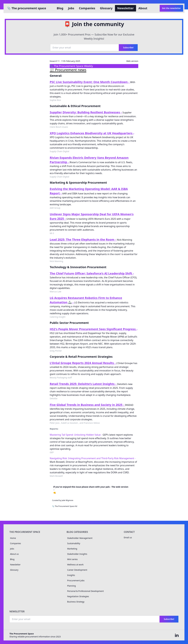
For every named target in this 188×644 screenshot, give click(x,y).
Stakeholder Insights (77, 554)
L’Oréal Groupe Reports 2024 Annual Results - (83, 363)
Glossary (106, 8)
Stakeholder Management (80, 538)
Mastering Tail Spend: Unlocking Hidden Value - (76, 435)
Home (13, 538)
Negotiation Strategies (78, 596)
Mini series (72, 559)
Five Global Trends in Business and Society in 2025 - (87, 405)
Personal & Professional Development (85, 591)
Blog (60, 8)
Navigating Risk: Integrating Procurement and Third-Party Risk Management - (93, 458)
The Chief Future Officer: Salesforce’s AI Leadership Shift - (92, 273)
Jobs (71, 8)
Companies (87, 8)
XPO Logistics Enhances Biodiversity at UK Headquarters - (92, 133)
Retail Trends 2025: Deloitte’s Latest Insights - (83, 384)
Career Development (77, 570)
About (143, 8)
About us (14, 554)
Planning (71, 586)
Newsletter (126, 8)
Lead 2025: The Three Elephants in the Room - (83, 240)
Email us (128, 537)
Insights (71, 575)
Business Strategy (76, 602)
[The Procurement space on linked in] (177, 635)
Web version (132, 61)
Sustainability (74, 543)
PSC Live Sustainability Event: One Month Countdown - (90, 82)
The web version (120, 487)
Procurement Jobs (76, 580)
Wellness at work (75, 565)
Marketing (72, 549)
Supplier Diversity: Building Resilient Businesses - (86, 112)
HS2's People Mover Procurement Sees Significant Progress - (94, 329)
